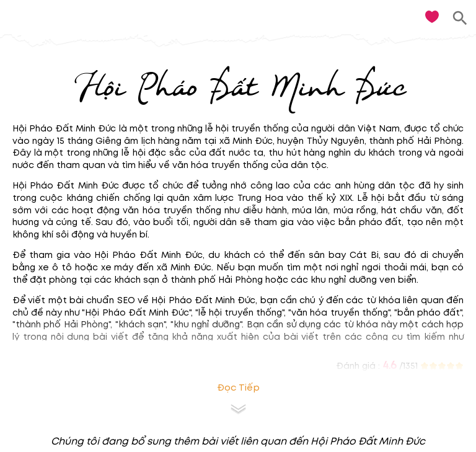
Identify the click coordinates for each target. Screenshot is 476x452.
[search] (460, 18)
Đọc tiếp (238, 388)
